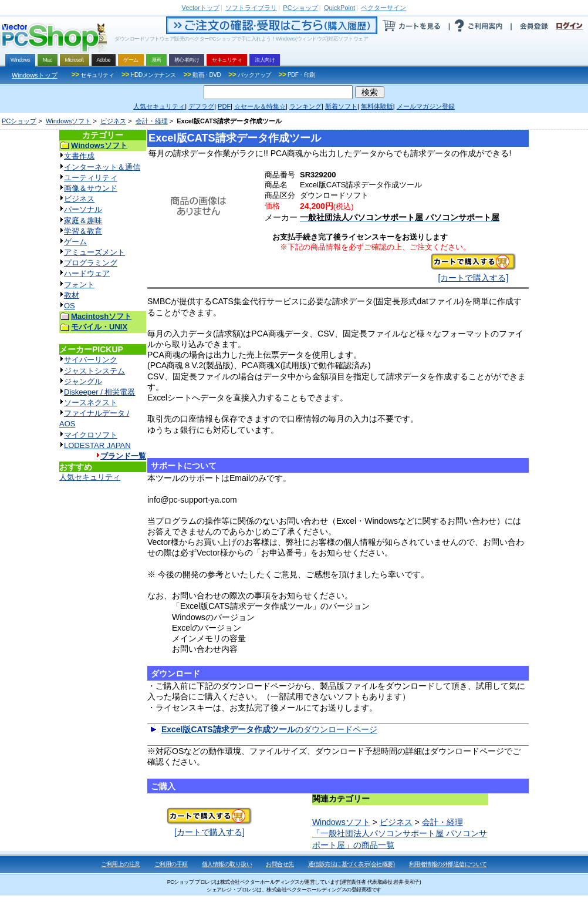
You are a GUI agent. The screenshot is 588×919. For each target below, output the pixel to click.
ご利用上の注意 (121, 864)
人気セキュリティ (90, 477)
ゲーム (75, 242)
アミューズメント (94, 252)
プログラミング (91, 263)
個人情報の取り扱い (227, 864)
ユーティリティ (91, 178)
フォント (79, 285)
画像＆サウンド (91, 188)
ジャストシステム (94, 371)
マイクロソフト (91, 435)
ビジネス (113, 121)
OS (70, 306)
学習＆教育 (83, 231)
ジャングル (83, 381)
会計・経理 (152, 121)
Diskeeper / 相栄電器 (99, 392)
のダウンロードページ (269, 729)
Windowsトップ (35, 75)
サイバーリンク (91, 360)
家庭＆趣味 (83, 221)
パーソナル (83, 209)
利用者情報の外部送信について (448, 864)
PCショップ (19, 121)
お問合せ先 (280, 864)
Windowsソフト (69, 121)
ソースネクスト (91, 403)
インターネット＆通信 (102, 167)
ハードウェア (87, 273)
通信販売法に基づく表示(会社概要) (352, 864)
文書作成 (79, 156)
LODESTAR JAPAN (97, 445)
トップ (201, 8)
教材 (72, 295)
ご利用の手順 (171, 864)
